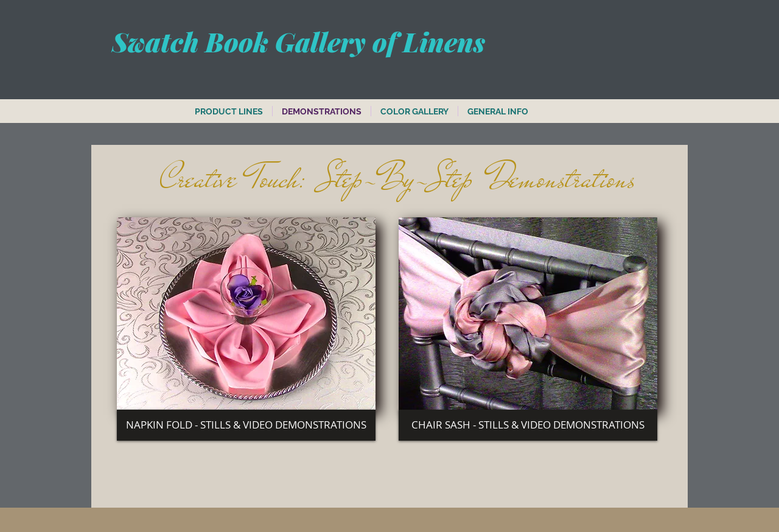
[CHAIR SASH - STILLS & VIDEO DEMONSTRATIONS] (528, 425)
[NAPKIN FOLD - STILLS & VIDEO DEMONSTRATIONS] (246, 425)
